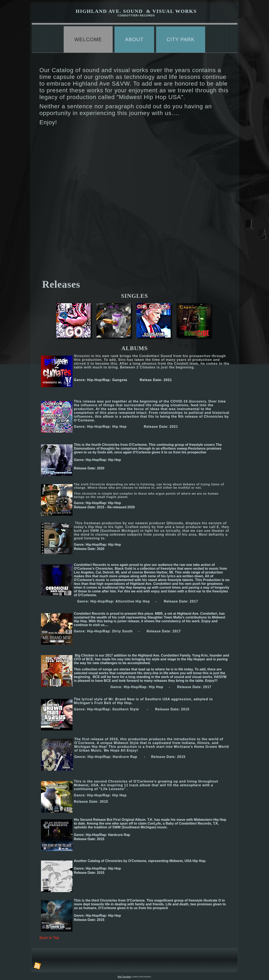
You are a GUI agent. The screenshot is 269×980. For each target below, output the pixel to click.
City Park (181, 39)
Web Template (124, 977)
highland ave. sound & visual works (136, 11)
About (134, 39)
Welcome (88, 39)
